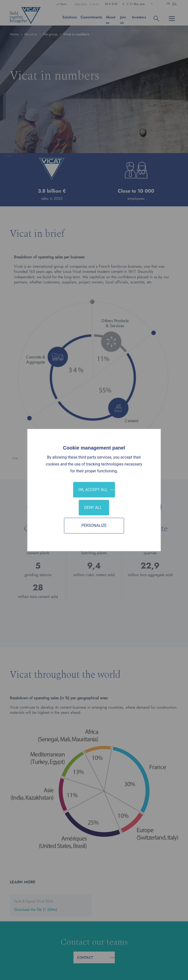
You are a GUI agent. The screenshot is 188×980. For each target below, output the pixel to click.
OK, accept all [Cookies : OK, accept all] (93, 490)
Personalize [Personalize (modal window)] (94, 526)
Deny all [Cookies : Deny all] (93, 508)
